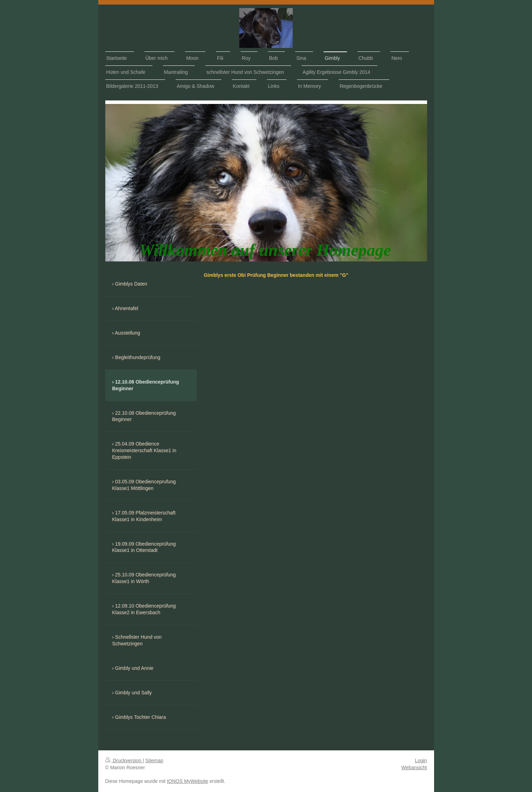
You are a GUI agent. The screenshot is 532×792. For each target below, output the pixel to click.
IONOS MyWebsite (187, 781)
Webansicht (414, 768)
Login (421, 761)
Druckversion (124, 761)
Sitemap (154, 761)
